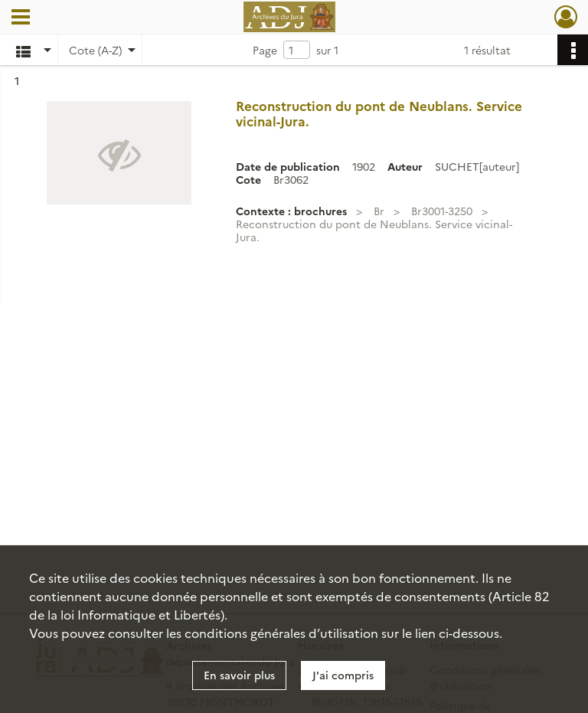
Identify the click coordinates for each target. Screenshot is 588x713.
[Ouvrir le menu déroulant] (21, 18)
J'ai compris (343, 675)
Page (265, 50)
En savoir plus (239, 675)
